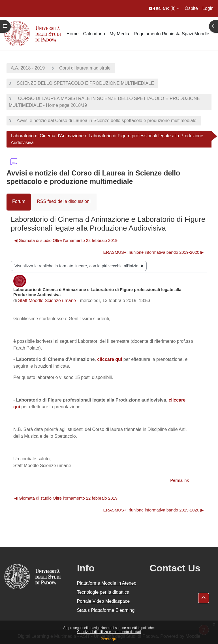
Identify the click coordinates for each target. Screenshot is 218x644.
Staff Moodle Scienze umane (47, 301)
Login (208, 8)
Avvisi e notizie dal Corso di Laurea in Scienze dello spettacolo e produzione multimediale (107, 121)
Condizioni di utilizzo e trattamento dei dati (109, 632)
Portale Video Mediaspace (103, 601)
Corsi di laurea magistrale (85, 68)
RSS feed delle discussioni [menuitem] (64, 201)
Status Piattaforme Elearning (106, 610)
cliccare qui (110, 359)
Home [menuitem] (73, 34)
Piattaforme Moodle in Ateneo (107, 583)
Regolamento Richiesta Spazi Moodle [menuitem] (171, 34)
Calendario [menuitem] (94, 34)
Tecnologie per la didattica (103, 592)
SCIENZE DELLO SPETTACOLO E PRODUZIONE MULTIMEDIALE (85, 83)
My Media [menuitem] (119, 34)
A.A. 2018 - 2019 (28, 68)
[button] (164, 8)
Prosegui (109, 639)
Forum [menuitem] (19, 201)
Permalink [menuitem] (179, 480)
